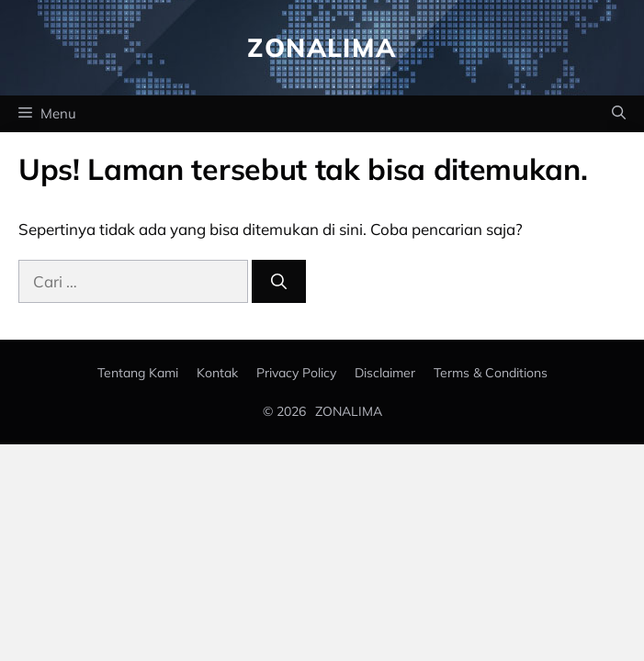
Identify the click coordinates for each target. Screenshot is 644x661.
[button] (619, 114)
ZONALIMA (349, 411)
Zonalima (322, 47)
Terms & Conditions (491, 373)
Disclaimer (385, 373)
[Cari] (279, 282)
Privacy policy (296, 373)
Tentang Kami (138, 373)
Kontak (217, 373)
